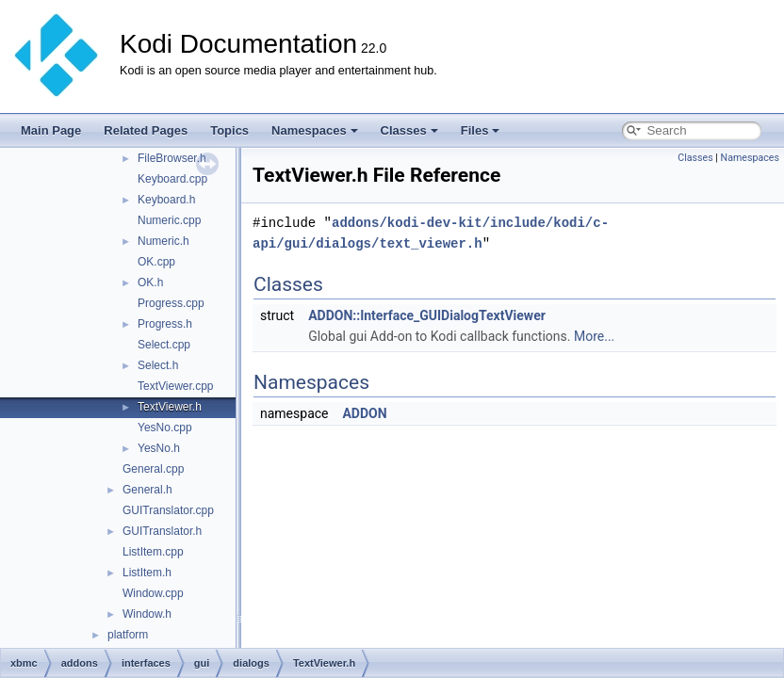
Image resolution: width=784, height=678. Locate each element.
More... (594, 336)
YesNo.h (159, 448)
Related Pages (146, 130)
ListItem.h (147, 573)
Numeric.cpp (169, 220)
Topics (229, 130)
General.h (147, 490)
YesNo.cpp (165, 428)
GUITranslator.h (162, 531)
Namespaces (315, 130)
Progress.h (165, 324)
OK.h (150, 282)
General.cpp (153, 469)
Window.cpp (153, 593)
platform (128, 635)
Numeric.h (163, 241)
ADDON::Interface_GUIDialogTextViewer (427, 315)
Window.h (147, 614)
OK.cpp (156, 262)
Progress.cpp (171, 303)
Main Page (51, 130)
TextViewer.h (170, 407)
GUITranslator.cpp (168, 510)
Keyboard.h (166, 200)
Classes (409, 130)
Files (481, 130)
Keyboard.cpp (172, 179)
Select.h (158, 365)
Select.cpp (164, 345)
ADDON (364, 413)
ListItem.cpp (153, 552)
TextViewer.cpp (176, 386)
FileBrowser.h (172, 158)
